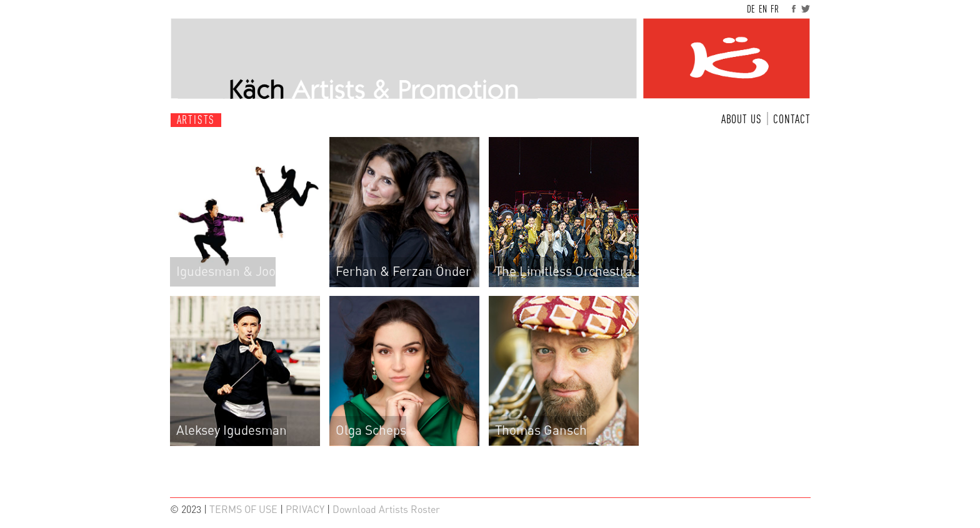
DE (751, 9)
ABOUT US (742, 119)
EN (763, 9)
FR (775, 9)
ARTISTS (196, 120)
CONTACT (792, 119)
